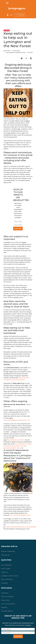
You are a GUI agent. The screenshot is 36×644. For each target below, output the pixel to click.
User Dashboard (6, 565)
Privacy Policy (5, 600)
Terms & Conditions (7, 597)
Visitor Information (7, 579)
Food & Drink (16, 51)
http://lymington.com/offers (16, 440)
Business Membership (8, 551)
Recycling (4, 607)
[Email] (18, 225)
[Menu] (7, 3)
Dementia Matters (7, 611)
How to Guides (6, 569)
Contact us (5, 572)
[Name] (18, 221)
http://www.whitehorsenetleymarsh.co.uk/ (17, 420)
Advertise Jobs (6, 555)
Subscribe (18, 229)
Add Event (20, 15)
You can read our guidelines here (20, 515)
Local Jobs (4, 583)
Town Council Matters (8, 604)
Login (11, 15)
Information (5, 593)
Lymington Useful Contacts (10, 576)
